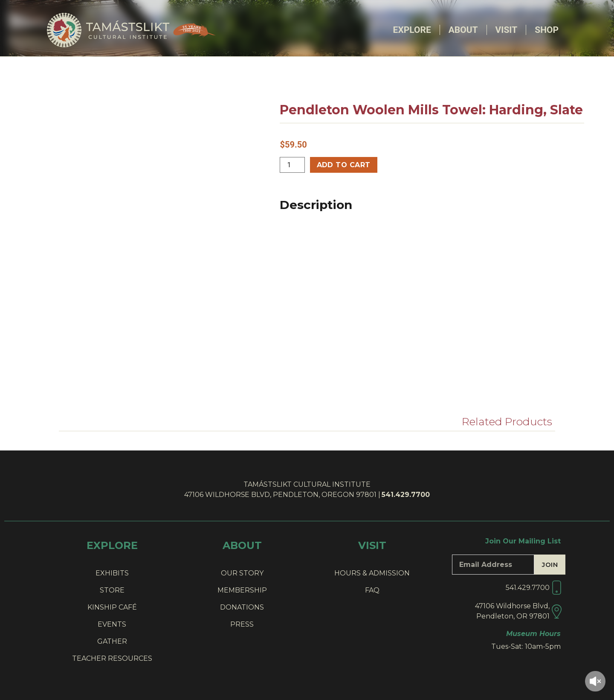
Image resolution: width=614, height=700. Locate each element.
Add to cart (344, 165)
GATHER (112, 641)
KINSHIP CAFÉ (112, 607)
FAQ (372, 590)
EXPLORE (112, 545)
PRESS (242, 624)
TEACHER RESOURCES (112, 658)
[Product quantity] (292, 165)
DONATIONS (242, 607)
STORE (112, 590)
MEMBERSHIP (242, 590)
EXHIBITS (112, 573)
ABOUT (242, 545)
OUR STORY (242, 573)
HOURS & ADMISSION (372, 573)
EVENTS (112, 624)
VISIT (372, 545)
